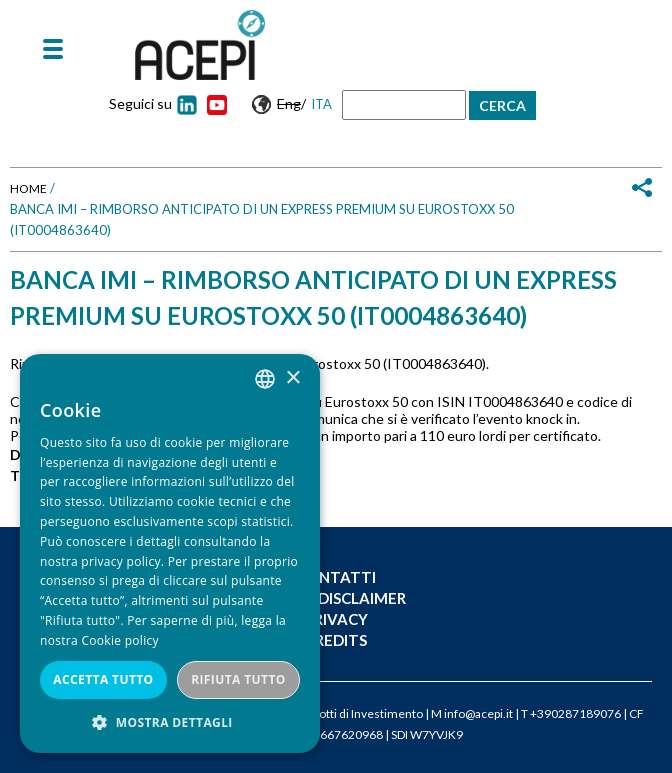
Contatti (336, 577)
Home (28, 188)
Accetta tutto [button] (103, 679)
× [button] (292, 378)
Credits (336, 640)
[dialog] (170, 553)
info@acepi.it (478, 713)
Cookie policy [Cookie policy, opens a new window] (119, 640)
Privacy (336, 619)
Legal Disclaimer (336, 598)
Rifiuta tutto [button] (238, 679)
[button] (170, 722)
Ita (321, 104)
